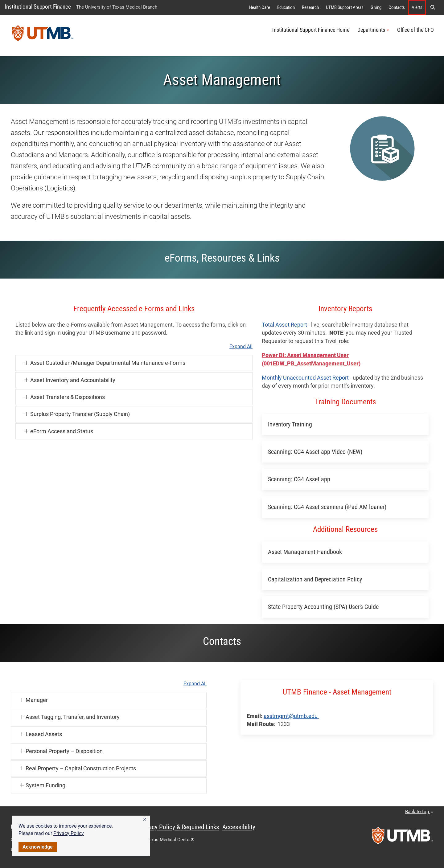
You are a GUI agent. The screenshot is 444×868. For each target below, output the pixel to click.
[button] (145, 820)
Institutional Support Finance (38, 7)
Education (286, 7)
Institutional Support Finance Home (311, 30)
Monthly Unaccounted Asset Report (305, 378)
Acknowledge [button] (38, 847)
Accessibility (239, 827)
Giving (376, 7)
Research (310, 7)
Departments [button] (373, 30)
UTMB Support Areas (345, 7)
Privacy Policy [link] (69, 833)
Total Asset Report (284, 325)
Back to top (419, 812)
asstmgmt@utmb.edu (291, 716)
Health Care (260, 7)
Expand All (241, 347)
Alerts (417, 7)
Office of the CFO (415, 30)
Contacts (397, 7)
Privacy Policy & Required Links (179, 827)
